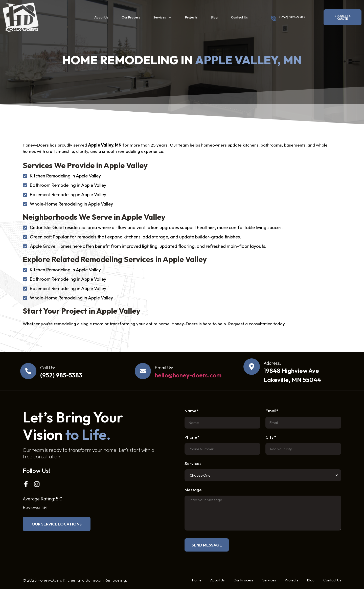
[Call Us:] (28, 371)
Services (163, 17)
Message (193, 490)
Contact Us (239, 17)
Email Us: (164, 368)
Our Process (131, 17)
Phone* (192, 437)
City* (271, 437)
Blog (214, 17)
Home (197, 580)
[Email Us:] (143, 371)
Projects (191, 17)
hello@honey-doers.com (188, 375)
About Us (101, 17)
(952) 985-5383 (292, 17)
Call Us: (48, 368)
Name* (191, 411)
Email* (272, 411)
